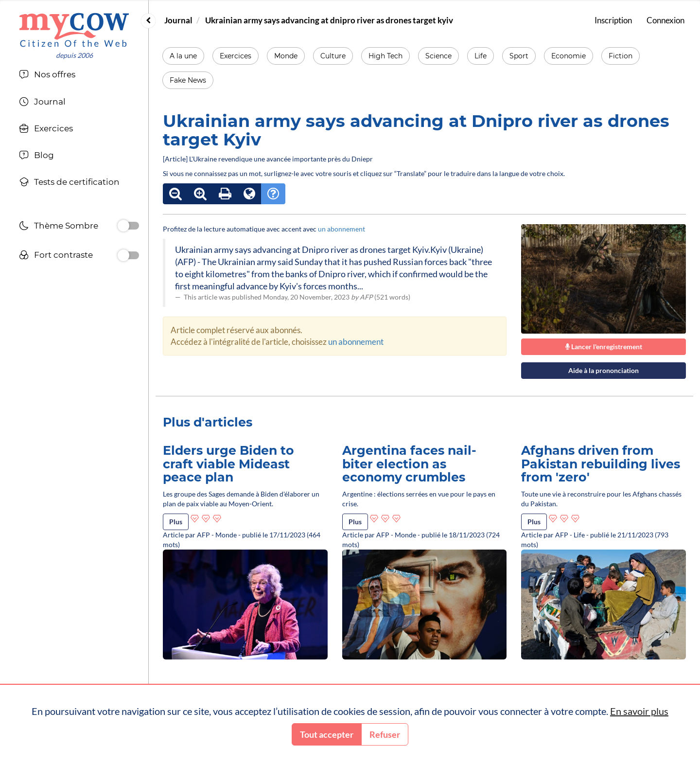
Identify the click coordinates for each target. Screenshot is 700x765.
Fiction (621, 56)
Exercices (236, 56)
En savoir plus (639, 711)
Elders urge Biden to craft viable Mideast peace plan (228, 464)
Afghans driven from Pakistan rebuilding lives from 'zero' (601, 464)
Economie (569, 56)
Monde (286, 56)
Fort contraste (56, 256)
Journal (178, 20)
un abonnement (341, 229)
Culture (333, 56)
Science (438, 56)
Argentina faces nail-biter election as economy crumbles (409, 464)
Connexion (665, 20)
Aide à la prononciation (604, 370)
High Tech (385, 56)
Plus (176, 522)
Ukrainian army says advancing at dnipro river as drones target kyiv (329, 20)
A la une (183, 56)
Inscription (613, 20)
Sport (519, 56)
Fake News (188, 80)
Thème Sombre (59, 227)
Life (481, 56)
